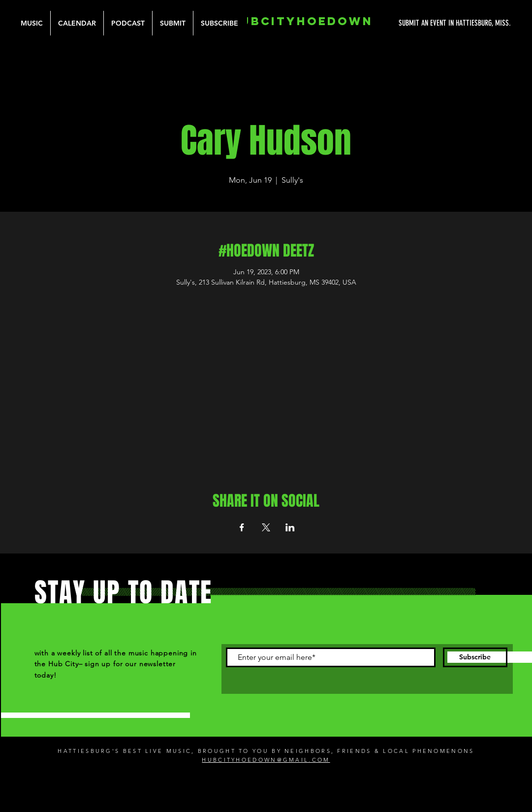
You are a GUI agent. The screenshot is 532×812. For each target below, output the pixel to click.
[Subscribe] (475, 657)
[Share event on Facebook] (242, 527)
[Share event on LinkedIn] (290, 527)
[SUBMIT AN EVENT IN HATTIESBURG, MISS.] (418, 23)
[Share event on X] (266, 527)
